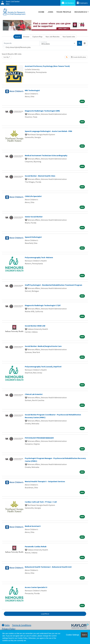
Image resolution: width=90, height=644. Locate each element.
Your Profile (64, 12)
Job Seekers (68, 3)
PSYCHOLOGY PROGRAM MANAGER (39, 438)
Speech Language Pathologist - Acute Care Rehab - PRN (48, 131)
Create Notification (79, 57)
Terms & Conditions (22, 625)
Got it (84, 635)
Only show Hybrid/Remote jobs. (18, 47)
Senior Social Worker (34, 217)
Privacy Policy (9, 629)
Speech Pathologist (33, 237)
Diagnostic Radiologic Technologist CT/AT (43, 305)
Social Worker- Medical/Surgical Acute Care (43, 346)
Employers (82, 3)
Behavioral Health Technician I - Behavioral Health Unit (48, 567)
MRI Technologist (32, 90)
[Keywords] (21, 43)
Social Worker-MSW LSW (35, 326)
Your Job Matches (53, 37)
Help (6, 625)
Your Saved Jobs (69, 37)
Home (41, 12)
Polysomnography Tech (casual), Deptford (43, 367)
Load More (45, 614)
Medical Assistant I (33, 526)
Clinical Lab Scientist (34, 394)
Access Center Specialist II (36, 587)
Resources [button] (81, 12)
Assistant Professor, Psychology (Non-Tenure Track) (47, 66)
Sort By (6, 57)
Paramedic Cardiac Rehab (36, 546)
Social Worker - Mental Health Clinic (40, 176)
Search (18, 37)
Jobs (50, 12)
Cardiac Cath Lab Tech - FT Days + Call (41, 502)
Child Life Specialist (33, 196)
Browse (26, 37)
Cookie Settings (73, 635)
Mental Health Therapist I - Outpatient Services (45, 481)
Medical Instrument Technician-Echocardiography (46, 155)
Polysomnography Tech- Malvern (39, 257)
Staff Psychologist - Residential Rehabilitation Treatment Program (53, 285)
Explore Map (37, 37)
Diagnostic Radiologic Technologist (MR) (42, 111)
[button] (85, 43)
